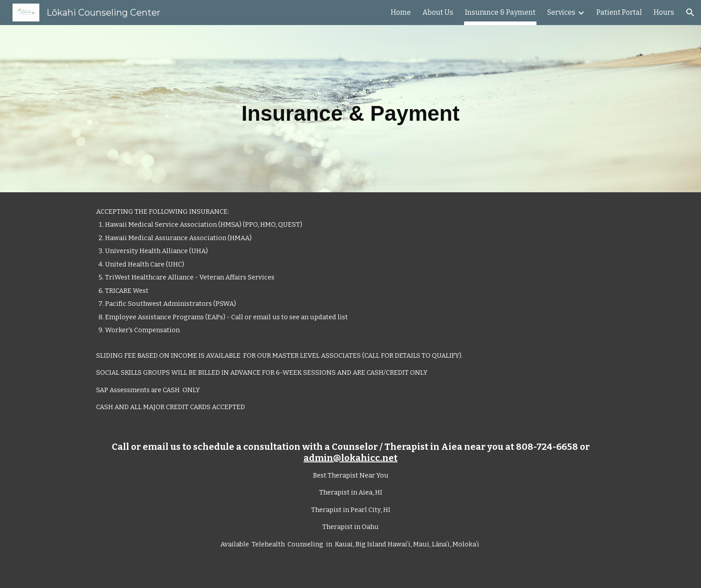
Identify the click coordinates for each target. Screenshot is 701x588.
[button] (690, 13)
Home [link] (401, 12)
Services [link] (561, 12)
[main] (350, 109)
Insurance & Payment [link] (500, 12)
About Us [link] (438, 12)
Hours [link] (664, 12)
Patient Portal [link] (619, 12)
